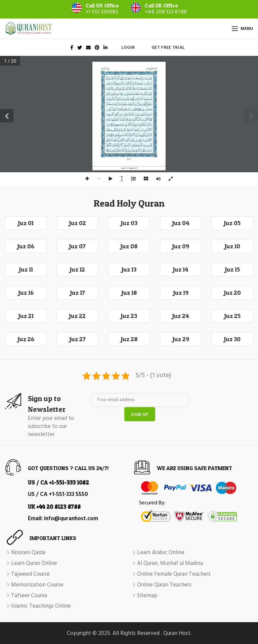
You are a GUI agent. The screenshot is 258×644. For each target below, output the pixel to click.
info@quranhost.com (71, 519)
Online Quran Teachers (164, 585)
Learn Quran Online (34, 564)
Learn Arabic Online (161, 553)
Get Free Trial (168, 48)
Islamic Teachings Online (41, 606)
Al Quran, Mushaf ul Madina (170, 564)
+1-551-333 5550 (68, 494)
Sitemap (147, 596)
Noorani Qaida (28, 553)
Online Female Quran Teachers (174, 574)
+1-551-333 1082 (69, 482)
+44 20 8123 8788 (58, 507)
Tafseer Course (29, 596)
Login (128, 48)
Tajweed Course (30, 574)
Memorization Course (37, 585)
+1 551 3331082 (102, 12)
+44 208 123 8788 (166, 12)
